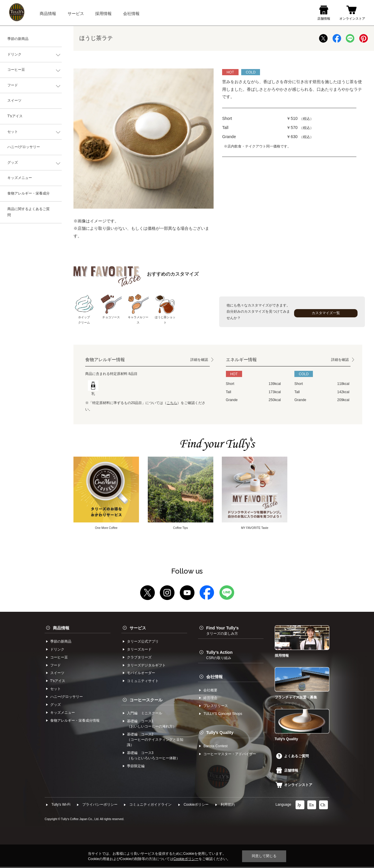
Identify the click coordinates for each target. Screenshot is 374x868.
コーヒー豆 (16, 70)
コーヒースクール (146, 701)
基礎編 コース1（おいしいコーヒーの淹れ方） (152, 725)
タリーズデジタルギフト (146, 666)
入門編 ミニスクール (145, 714)
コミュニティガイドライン (150, 806)
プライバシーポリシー (100, 806)
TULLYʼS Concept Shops (223, 715)
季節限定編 (136, 767)
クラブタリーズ (139, 658)
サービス (138, 629)
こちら (172, 403)
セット (13, 132)
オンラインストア (294, 786)
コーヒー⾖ (59, 658)
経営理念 (210, 699)
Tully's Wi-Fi (61, 806)
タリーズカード (139, 650)
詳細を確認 (199, 360)
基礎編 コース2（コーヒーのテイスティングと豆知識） (155, 741)
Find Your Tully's (223, 632)
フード (13, 85)
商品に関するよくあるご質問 (28, 212)
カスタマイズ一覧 (326, 313)
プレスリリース (216, 707)
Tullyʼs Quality (220, 734)
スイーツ (14, 100)
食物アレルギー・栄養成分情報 (75, 722)
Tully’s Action (219, 656)
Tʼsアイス (58, 682)
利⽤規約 (228, 806)
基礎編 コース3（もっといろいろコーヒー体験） (153, 757)
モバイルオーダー (141, 674)
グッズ (13, 162)
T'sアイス (15, 116)
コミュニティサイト (143, 682)
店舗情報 (287, 771)
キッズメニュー (20, 178)
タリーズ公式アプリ (143, 642)
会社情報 (214, 678)
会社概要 (210, 691)
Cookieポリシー (196, 806)
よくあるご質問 (293, 757)
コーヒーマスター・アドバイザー (230, 755)
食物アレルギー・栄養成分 (28, 193)
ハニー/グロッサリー (24, 147)
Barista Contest (215, 747)
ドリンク (14, 54)
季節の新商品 (18, 39)
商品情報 (61, 629)
